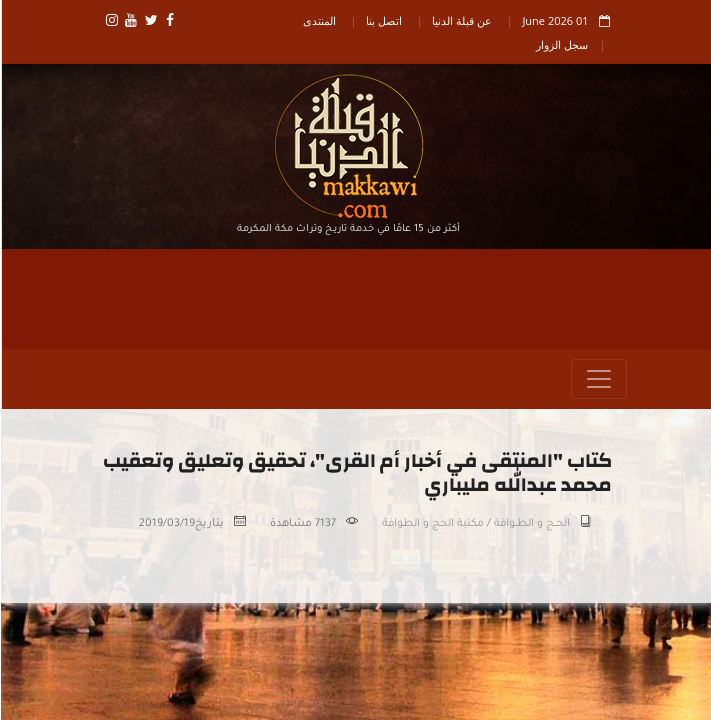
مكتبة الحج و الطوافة (432, 525)
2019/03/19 (166, 525)
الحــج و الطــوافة (531, 525)
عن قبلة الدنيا (461, 20)
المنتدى (318, 20)
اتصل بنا (383, 20)
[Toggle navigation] (598, 380)
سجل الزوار (561, 44)
